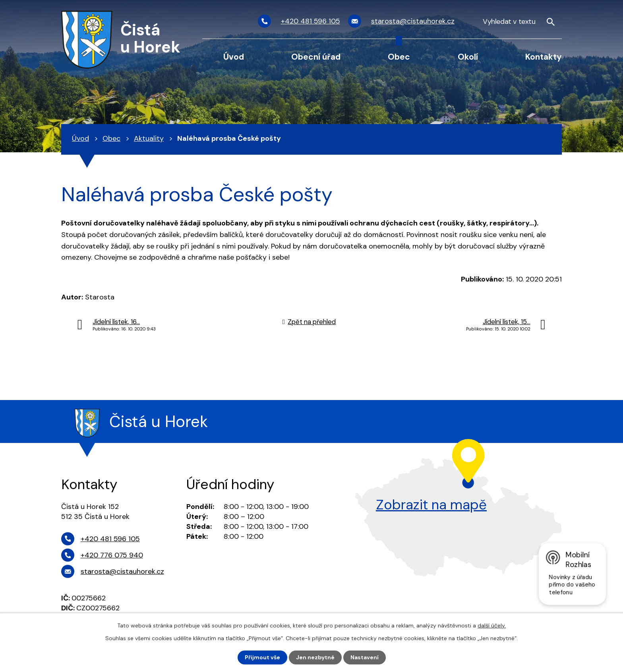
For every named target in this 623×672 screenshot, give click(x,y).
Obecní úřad (316, 57)
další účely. (492, 625)
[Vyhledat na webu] (519, 21)
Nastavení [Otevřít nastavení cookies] (365, 657)
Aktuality (149, 138)
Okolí (468, 57)
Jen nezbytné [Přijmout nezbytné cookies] (315, 657)
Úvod (234, 57)
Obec (399, 57)
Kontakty (544, 57)
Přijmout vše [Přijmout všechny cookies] (262, 657)
